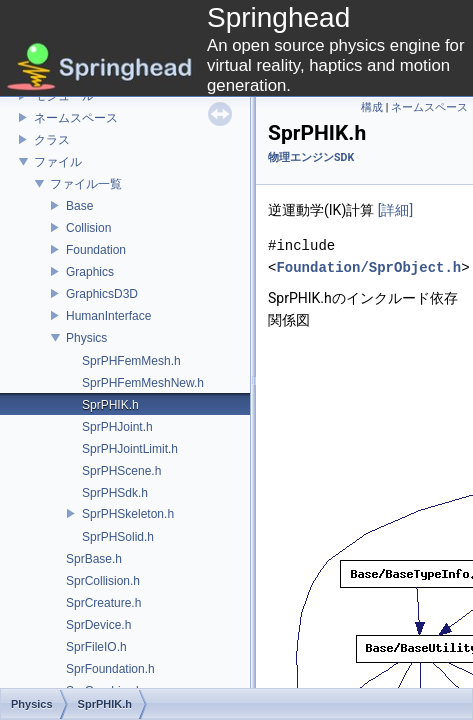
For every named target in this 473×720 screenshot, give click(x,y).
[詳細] (395, 210)
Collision (88, 228)
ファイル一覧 (86, 184)
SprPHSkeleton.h (128, 514)
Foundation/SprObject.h (368, 267)
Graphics (90, 272)
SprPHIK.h (110, 405)
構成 (372, 107)
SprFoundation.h (110, 669)
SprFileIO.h (96, 647)
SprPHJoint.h (117, 427)
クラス (52, 140)
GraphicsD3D (102, 294)
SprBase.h (94, 559)
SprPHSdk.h (115, 493)
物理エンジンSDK (311, 157)
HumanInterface (108, 316)
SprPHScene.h (121, 471)
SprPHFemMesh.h (131, 361)
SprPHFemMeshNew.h (143, 383)
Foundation (96, 250)
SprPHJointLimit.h (130, 449)
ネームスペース (76, 118)
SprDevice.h (98, 625)
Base (79, 206)
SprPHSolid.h (118, 537)
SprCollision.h (103, 581)
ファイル (58, 162)
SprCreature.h (103, 603)
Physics (86, 338)
